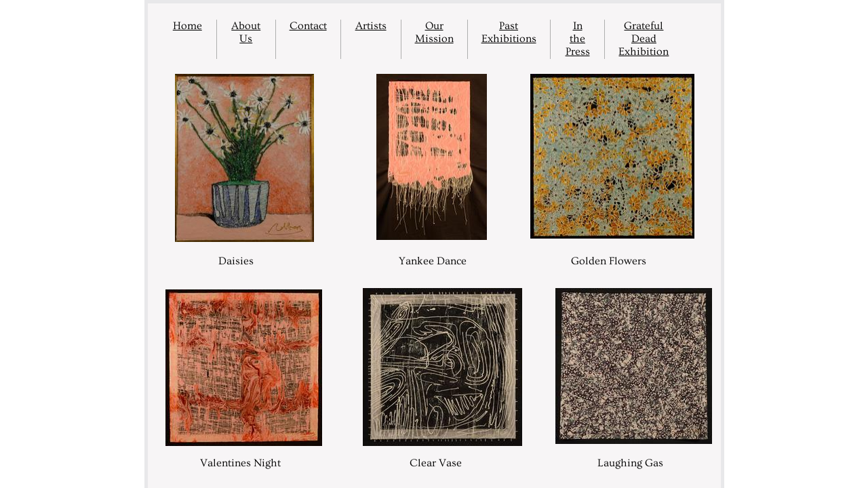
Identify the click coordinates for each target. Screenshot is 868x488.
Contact (308, 26)
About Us (246, 32)
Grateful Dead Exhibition (644, 39)
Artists (371, 26)
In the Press (578, 39)
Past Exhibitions (509, 32)
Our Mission (434, 32)
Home (188, 26)
